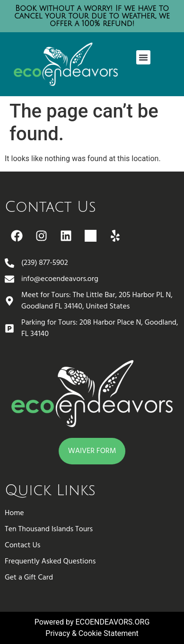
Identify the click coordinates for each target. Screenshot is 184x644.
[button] (143, 57)
